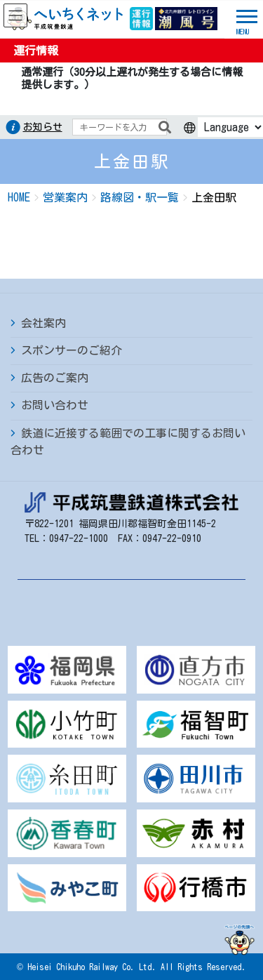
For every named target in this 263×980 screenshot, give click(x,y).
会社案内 (43, 323)
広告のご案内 (55, 378)
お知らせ (43, 127)
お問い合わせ (55, 405)
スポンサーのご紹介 (72, 350)
